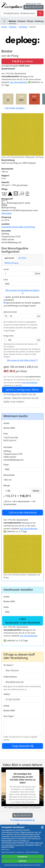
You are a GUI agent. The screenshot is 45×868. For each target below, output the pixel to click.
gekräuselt (9, 258)
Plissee (30, 21)
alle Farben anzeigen (15, 108)
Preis (6, 434)
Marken (12, 21)
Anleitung (39, 21)
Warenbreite (9, 475)
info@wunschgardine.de (22, 820)
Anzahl (6, 269)
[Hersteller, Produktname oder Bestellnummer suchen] (19, 13)
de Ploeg (23, 27)
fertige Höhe (8, 336)
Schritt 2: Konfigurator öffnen (22, 390)
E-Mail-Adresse (10, 677)
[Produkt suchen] (40, 13)
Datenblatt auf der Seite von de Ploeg (18, 227)
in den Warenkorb (22, 513)
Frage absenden (22, 746)
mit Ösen (22, 258)
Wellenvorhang (11, 263)
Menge (7, 485)
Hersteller (8, 447)
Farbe (6, 280)
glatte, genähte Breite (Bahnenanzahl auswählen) (21, 298)
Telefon (7, 694)
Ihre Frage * (9, 716)
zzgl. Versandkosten (19, 82)
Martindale (6, 213)
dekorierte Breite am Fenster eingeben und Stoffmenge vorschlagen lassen (22, 304)
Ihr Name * (9, 665)
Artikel (6, 423)
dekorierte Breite (10, 312)
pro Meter (22, 61)
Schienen (22, 21)
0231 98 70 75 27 (33, 7)
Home (4, 27)
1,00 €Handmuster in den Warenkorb (22, 621)
